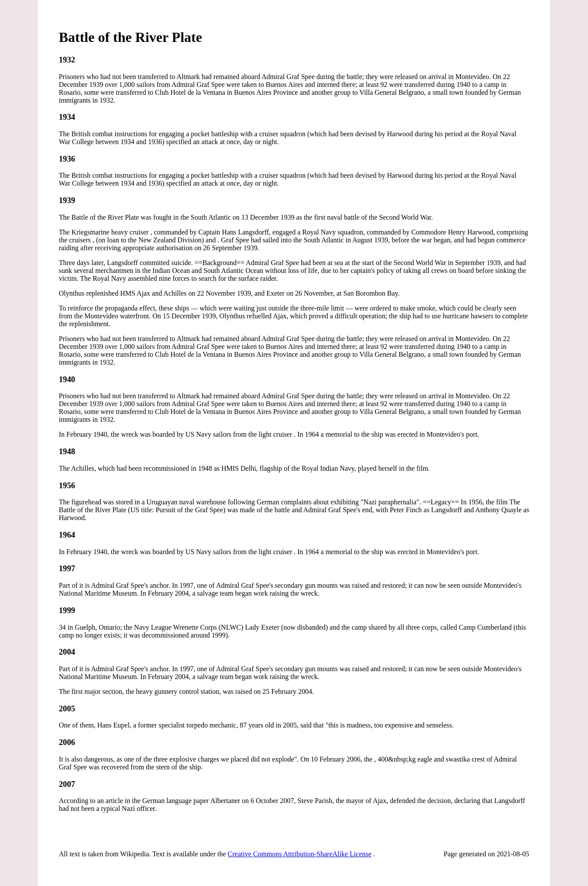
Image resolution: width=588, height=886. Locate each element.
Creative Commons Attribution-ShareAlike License (300, 854)
